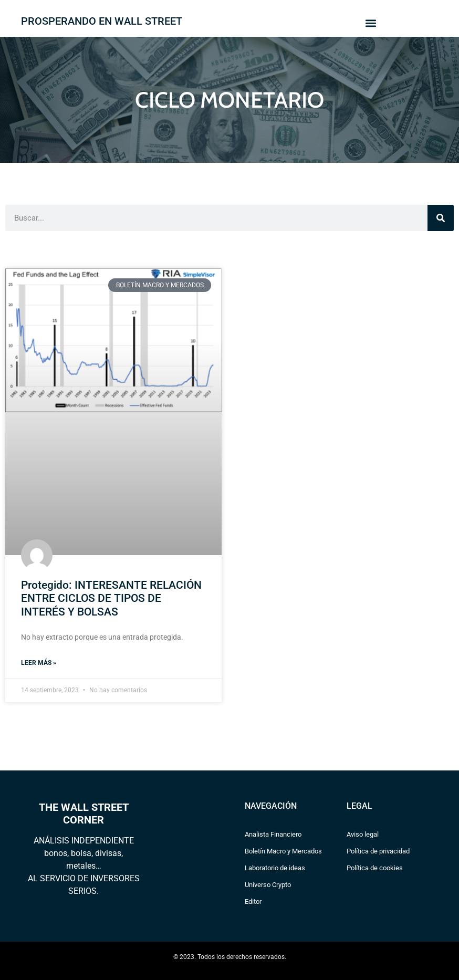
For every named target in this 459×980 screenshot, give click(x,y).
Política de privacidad (378, 851)
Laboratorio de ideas (275, 868)
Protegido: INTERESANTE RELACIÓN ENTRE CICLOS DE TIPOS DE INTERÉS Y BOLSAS (111, 598)
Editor (253, 901)
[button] (371, 23)
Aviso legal (363, 834)
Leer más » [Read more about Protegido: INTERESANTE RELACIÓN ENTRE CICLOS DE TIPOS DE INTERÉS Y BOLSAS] (39, 663)
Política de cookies (375, 868)
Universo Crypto (268, 885)
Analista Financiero (273, 834)
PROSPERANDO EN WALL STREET (102, 21)
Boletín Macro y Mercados (283, 851)
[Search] (441, 218)
